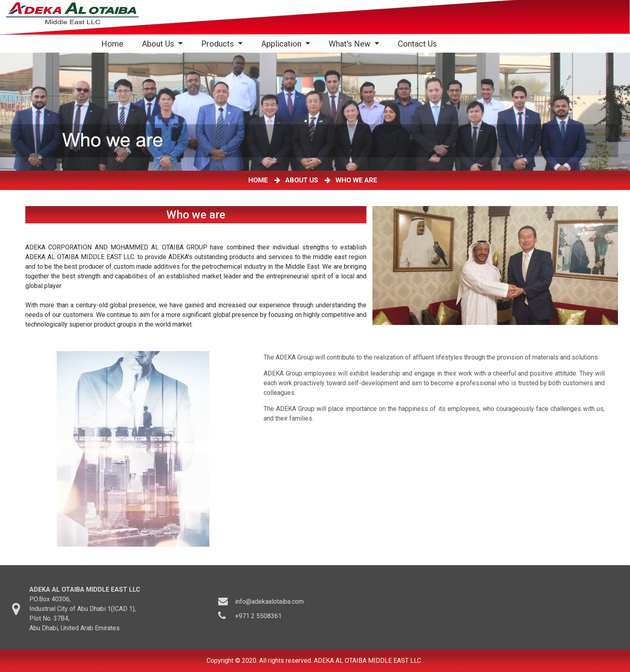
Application (282, 44)
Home (114, 44)
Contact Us (417, 44)
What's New (351, 44)
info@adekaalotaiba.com (269, 605)
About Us (159, 44)
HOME (260, 180)
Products (219, 44)
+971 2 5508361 (258, 620)
